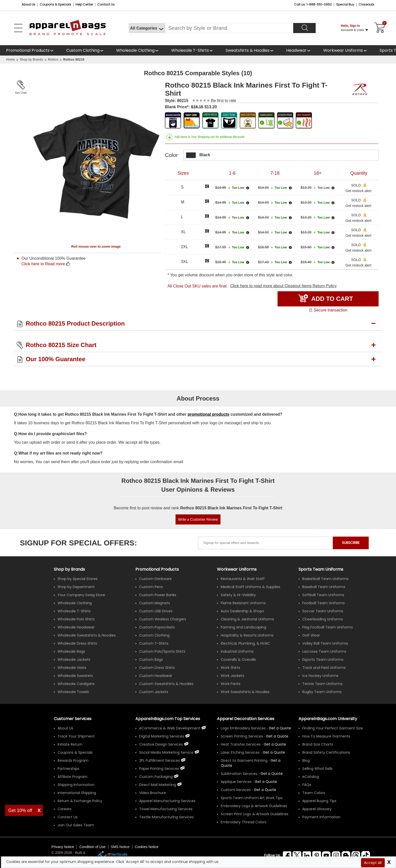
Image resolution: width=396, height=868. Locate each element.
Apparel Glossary (317, 809)
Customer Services (73, 719)
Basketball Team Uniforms (325, 579)
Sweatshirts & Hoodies (247, 50)
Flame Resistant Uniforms (243, 603)
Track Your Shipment (76, 736)
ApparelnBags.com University (328, 719)
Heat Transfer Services (241, 744)
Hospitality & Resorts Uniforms (247, 635)
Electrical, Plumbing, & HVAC (245, 643)
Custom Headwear (156, 676)
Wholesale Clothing (135, 50)
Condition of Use (92, 847)
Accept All (373, 863)
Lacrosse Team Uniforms (324, 651)
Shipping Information (76, 785)
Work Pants (231, 684)
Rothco (53, 60)
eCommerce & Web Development (170, 728)
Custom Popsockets (157, 627)
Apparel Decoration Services (246, 719)
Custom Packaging (156, 777)
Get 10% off (20, 810)
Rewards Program (73, 760)
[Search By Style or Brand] (229, 28)
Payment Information (321, 817)
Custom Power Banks (158, 595)
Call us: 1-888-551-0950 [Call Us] (313, 4)
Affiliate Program (72, 777)
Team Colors (314, 793)
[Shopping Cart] (379, 28)
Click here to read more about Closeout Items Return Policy (283, 286)
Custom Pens (151, 587)
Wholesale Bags (71, 651)
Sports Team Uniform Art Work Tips (252, 798)
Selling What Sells (317, 769)
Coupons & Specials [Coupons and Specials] (55, 4)
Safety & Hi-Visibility (238, 595)
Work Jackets (232, 676)
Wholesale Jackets (74, 660)
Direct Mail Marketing (158, 785)
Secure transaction (328, 310)
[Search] (304, 28)
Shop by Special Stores (78, 579)
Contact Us (106, 4)
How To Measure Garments (326, 736)
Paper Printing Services (159, 769)
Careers (65, 809)
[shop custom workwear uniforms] (345, 50)
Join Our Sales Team (76, 825)
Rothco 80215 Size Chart (61, 345)
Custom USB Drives (156, 611)
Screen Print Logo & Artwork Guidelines (255, 814)
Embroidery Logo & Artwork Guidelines (254, 806)
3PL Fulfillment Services (159, 760)
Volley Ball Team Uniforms (325, 643)
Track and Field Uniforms (324, 668)
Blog (306, 760)
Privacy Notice (63, 847)
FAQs (307, 785)
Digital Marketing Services (162, 736)
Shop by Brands (31, 60)
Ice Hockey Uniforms (320, 676)
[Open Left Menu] (18, 28)
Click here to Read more (43, 264)
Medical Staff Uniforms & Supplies (251, 587)
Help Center (84, 4)
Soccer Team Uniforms (323, 611)
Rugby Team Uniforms (322, 692)
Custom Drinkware (155, 579)
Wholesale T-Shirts (190, 50)
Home (11, 60)
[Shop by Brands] (69, 569)
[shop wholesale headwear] (299, 50)
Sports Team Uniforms (321, 569)
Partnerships (68, 769)
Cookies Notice (146, 847)
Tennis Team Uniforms (322, 684)
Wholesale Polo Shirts (76, 619)
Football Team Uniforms (324, 603)
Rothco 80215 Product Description (75, 323)
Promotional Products (28, 50)
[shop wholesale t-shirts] (192, 50)
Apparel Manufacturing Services (167, 801)
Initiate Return (70, 744)
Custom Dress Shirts (157, 668)
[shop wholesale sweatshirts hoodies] (250, 50)
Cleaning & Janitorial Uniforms (247, 619)
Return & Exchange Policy (80, 801)
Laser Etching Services (240, 752)
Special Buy (345, 4)
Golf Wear (311, 635)
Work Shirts (230, 668)
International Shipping (77, 793)
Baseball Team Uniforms (324, 587)
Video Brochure (153, 793)
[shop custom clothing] (85, 50)
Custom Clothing (83, 50)
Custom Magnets (155, 603)
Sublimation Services (239, 774)
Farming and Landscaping (243, 627)
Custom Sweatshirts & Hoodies (166, 684)
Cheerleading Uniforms (323, 619)
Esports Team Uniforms (323, 660)
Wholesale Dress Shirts (77, 643)
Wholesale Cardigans (76, 684)
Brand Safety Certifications (326, 752)
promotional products (208, 414)
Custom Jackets (154, 692)
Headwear (296, 50)
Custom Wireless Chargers (163, 619)
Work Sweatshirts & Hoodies (245, 692)
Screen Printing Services (242, 736)
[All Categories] (147, 28)
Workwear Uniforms (343, 50)
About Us (29, 4)
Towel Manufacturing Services (166, 809)
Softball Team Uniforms (323, 595)
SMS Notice (120, 847)
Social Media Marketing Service (166, 752)
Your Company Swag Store (81, 595)
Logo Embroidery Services (243, 728)
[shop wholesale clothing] (138, 50)
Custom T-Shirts (154, 643)
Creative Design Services (161, 744)
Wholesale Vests (72, 668)
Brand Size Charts (318, 744)
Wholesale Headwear (76, 627)
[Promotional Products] (30, 50)
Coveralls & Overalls (238, 660)
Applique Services (236, 782)
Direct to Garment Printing (244, 760)
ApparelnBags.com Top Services (168, 719)
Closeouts (366, 4)
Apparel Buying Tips (319, 801)
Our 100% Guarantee (56, 359)
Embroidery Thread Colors (244, 822)
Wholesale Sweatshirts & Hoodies (87, 635)
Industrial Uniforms (237, 651)
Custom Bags (151, 660)
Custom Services (236, 790)
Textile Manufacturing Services (166, 817)
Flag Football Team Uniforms (328, 627)
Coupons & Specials (75, 752)
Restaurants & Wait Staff (243, 579)
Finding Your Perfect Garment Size (333, 728)
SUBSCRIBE (351, 543)
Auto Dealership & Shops (242, 611)
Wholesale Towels (73, 692)
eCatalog (311, 777)
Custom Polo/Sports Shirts (162, 651)
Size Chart (21, 93)
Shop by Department (76, 587)
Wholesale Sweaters (75, 676)
